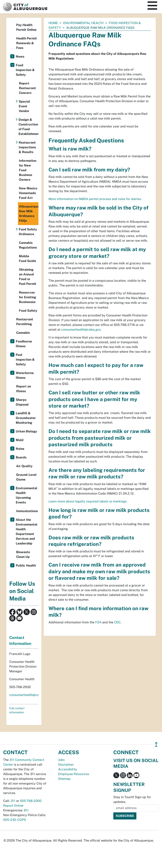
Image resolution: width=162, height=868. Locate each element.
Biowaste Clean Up (23, 554)
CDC (117, 622)
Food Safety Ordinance (28, 232)
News (20, 57)
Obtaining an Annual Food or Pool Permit (28, 277)
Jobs (61, 760)
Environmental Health (83, 23)
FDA (98, 622)
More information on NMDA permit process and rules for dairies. (95, 199)
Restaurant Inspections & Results (27, 147)
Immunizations (27, 511)
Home (53, 23)
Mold (20, 440)
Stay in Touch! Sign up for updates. (132, 799)
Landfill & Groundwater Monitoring (26, 418)
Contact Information (20, 641)
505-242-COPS (15, 820)
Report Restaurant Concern (27, 88)
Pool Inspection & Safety (25, 360)
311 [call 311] (13, 801)
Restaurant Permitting (25, 322)
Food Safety (28, 311)
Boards (21, 457)
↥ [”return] (156, 744)
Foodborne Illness (24, 344)
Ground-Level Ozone (26, 477)
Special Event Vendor (24, 106)
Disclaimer (66, 765)
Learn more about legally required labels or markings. (88, 501)
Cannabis (23, 333)
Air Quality (24, 466)
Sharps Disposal (22, 402)
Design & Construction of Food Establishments (28, 127)
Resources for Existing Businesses (27, 297)
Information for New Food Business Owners (28, 170)
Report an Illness (24, 389)
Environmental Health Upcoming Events (27, 495)
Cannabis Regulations (28, 245)
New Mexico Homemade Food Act (28, 193)
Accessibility (68, 769)
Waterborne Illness (25, 375)
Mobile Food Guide (27, 259)
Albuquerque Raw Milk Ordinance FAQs (29, 214)
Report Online (13, 806)
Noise (20, 449)
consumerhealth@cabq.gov (81, 330)
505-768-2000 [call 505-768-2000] (31, 801)
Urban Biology (26, 431)
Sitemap (64, 779)
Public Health (26, 565)
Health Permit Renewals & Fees (27, 43)
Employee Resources (74, 774)
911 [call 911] (26, 810)
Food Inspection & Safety (25, 70)
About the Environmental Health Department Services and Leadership (27, 532)
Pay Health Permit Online (26, 27)
